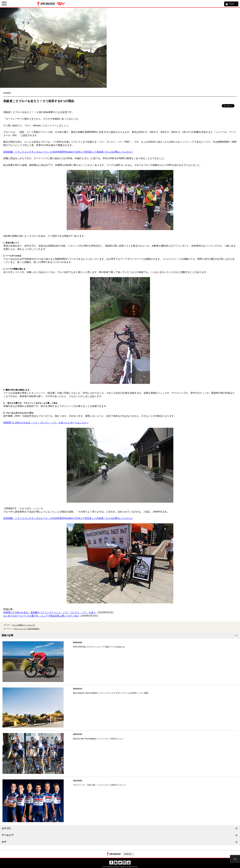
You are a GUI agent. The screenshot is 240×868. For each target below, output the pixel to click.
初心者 (30, 629)
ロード (14, 625)
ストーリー (23, 629)
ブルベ (16, 629)
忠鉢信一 (37, 629)
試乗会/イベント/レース (26, 625)
